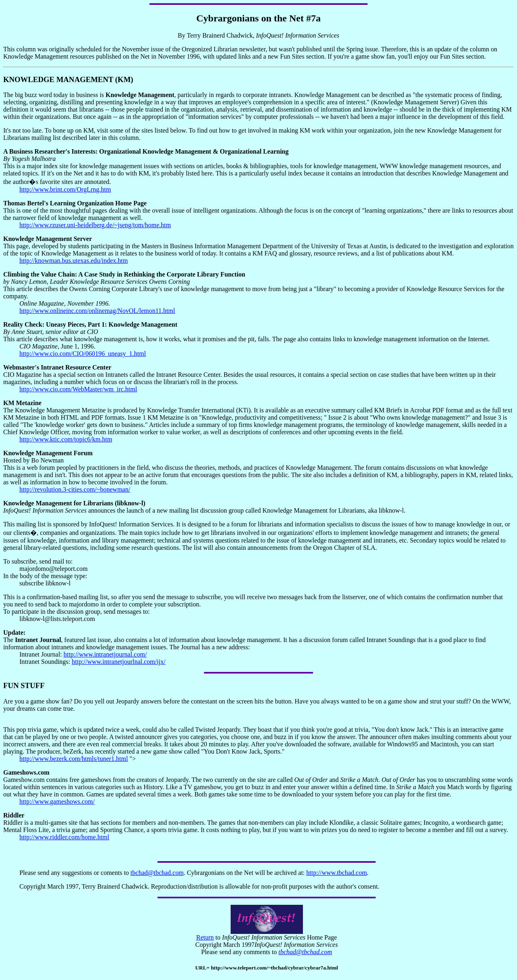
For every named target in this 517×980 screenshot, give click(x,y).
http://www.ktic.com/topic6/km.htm (66, 439)
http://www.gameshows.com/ (57, 802)
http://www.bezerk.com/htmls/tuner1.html (74, 759)
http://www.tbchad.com (336, 873)
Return (205, 937)
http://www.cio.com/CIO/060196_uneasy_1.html (83, 354)
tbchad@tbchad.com (157, 873)
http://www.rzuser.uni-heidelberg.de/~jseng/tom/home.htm (95, 225)
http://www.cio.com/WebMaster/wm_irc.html (78, 389)
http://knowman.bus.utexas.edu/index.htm (74, 261)
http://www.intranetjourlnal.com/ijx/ (119, 662)
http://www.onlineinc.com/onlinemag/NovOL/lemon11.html (97, 311)
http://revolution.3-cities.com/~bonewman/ (75, 489)
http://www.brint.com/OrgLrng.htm (65, 189)
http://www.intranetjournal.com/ (105, 654)
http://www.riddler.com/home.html (64, 837)
